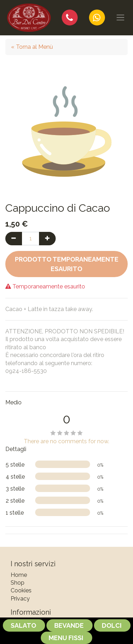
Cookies (21, 590)
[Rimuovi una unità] (14, 239)
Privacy (20, 599)
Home (19, 575)
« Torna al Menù (32, 47)
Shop (18, 583)
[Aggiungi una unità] (47, 239)
